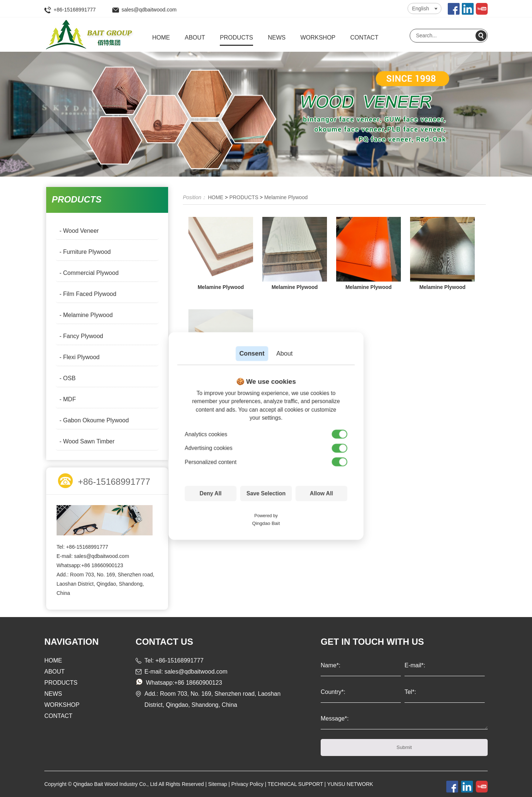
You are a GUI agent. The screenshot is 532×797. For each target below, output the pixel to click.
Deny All (210, 493)
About (284, 353)
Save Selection (266, 493)
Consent (252, 353)
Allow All (322, 493)
